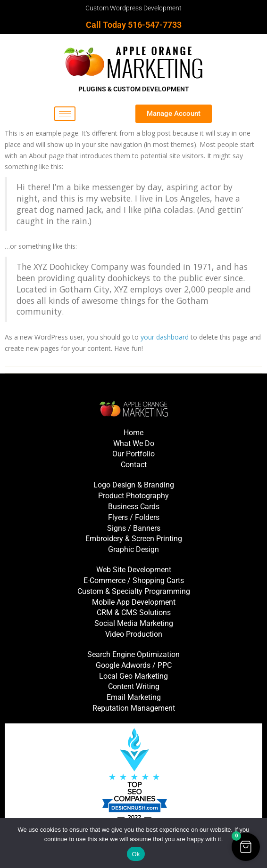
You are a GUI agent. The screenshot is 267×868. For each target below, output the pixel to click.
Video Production (134, 634)
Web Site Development (134, 570)
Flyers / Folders (134, 517)
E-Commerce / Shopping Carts (134, 580)
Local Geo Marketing (133, 676)
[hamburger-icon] (65, 114)
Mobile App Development (134, 602)
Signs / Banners (134, 528)
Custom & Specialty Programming (134, 591)
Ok (136, 854)
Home (133, 433)
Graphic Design (133, 549)
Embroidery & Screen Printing (134, 539)
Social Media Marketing (134, 623)
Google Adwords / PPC (134, 665)
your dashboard (165, 337)
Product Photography (133, 496)
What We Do (134, 443)
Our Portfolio (133, 454)
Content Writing (134, 686)
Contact (134, 465)
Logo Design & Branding (134, 485)
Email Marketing (134, 697)
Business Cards (134, 507)
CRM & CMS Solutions (134, 612)
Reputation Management (134, 708)
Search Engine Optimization (133, 654)
